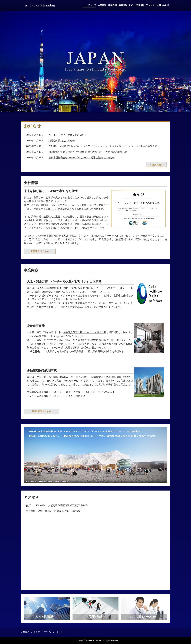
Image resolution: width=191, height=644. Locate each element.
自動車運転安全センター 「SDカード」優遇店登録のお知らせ (82, 158)
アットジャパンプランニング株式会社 (40, 6)
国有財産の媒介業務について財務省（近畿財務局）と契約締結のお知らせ (88, 152)
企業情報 (102, 5)
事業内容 (113, 5)
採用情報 (140, 5)
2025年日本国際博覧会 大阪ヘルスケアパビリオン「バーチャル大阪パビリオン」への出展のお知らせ (103, 146)
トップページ (90, 5)
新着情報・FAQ (126, 5)
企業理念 (25, 632)
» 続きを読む (157, 165)
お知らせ (32, 126)
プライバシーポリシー (54, 632)
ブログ (37, 632)
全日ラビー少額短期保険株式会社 (55, 377)
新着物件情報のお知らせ (62, 141)
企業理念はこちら (40, 251)
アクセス (150, 5)
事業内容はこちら (42, 411)
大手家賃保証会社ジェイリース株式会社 (85, 332)
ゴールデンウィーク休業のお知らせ (68, 135)
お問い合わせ (163, 5)
